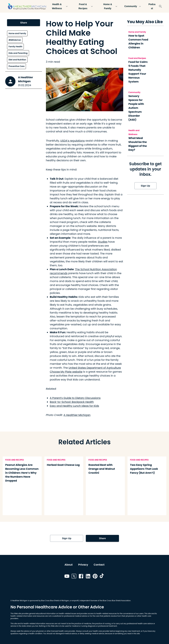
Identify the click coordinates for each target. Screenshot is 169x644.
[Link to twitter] (74, 577)
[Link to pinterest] (95, 577)
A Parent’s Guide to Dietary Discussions (75, 398)
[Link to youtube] (67, 577)
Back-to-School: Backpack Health (72, 402)
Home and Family (17, 33)
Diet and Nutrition (17, 60)
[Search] (160, 6)
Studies (103, 242)
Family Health (15, 47)
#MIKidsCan (15, 40)
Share (24, 23)
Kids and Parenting (18, 53)
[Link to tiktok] (102, 577)
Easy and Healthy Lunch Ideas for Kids (74, 406)
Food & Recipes (85, 6)
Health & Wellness (59, 6)
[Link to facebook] (81, 577)
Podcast (152, 6)
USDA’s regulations (73, 141)
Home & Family (110, 6)
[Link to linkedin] (88, 577)
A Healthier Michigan (26, 79)
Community (133, 6)
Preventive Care (16, 66)
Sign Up (145, 186)
